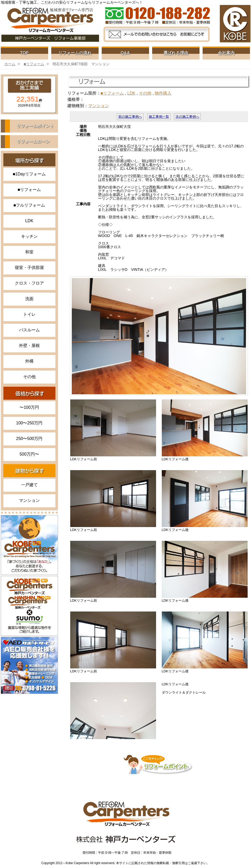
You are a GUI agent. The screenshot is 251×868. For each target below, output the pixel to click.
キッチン (29, 236)
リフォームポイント (35, 126)
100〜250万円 (29, 423)
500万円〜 (29, 454)
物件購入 (163, 93)
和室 (29, 252)
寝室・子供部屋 (29, 268)
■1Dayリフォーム (29, 174)
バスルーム (29, 330)
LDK (29, 221)
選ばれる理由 (176, 53)
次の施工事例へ (187, 117)
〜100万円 (29, 407)
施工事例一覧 (159, 117)
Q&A (125, 53)
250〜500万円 (29, 439)
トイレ (29, 314)
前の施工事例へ (130, 117)
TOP (24, 53)
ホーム (10, 64)
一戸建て (29, 485)
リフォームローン (33, 142)
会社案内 (226, 53)
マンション (29, 500)
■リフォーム (34, 64)
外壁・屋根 (29, 346)
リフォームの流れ (75, 53)
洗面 (29, 299)
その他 (29, 377)
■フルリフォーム (29, 205)
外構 (29, 361)
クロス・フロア (29, 283)
